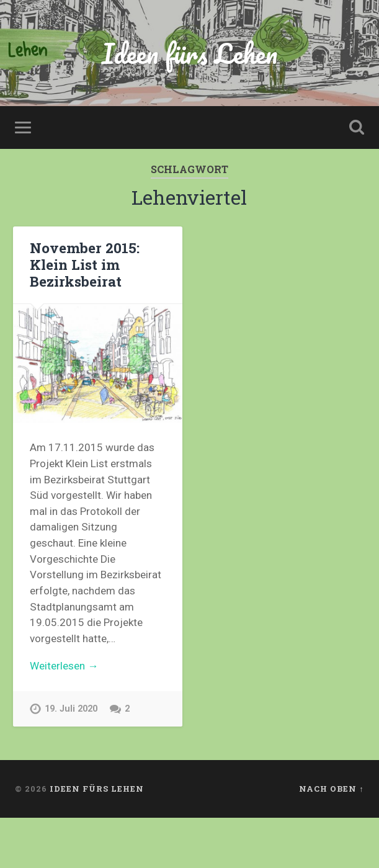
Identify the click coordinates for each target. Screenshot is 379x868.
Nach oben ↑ (331, 789)
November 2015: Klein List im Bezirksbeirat (85, 264)
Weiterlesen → (64, 666)
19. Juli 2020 (71, 709)
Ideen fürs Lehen (190, 53)
